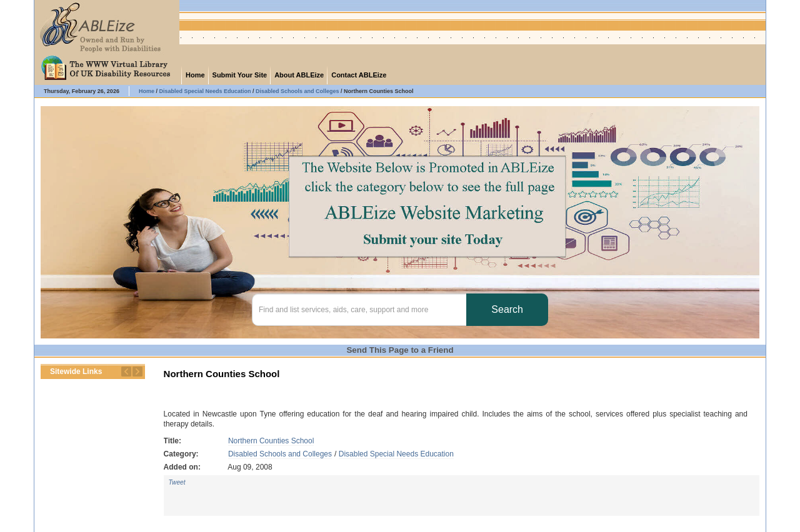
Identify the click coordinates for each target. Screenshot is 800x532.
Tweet (177, 482)
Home (195, 75)
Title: (172, 441)
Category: (181, 454)
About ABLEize (299, 75)
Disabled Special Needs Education (396, 454)
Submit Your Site (240, 75)
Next (137, 372)
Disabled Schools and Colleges (280, 454)
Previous (126, 372)
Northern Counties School (271, 441)
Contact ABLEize (359, 75)
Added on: (182, 467)
